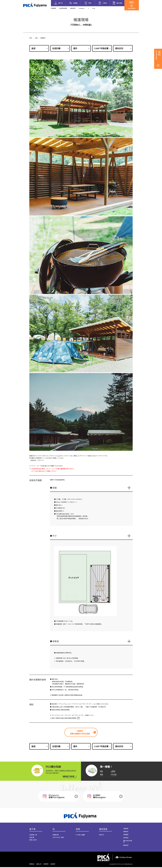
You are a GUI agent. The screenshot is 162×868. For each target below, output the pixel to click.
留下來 (32, 830)
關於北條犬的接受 (128, 842)
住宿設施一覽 (33, 836)
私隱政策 (46, 865)
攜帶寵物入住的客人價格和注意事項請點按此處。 (68, 695)
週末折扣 (119, 48)
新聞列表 (126, 832)
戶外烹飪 (114, 775)
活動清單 (126, 829)
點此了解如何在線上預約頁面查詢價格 (64, 718)
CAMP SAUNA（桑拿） (59, 838)
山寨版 (113, 772)
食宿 (33, 48)
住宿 (36, 38)
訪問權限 (53, 8)
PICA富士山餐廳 (80, 836)
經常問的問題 (63, 8)
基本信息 (103, 830)
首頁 (31, 38)
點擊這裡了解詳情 (68, 777)
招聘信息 (32, 865)
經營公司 (39, 865)
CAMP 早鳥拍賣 (101, 48)
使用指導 (126, 838)
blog (94, 8)
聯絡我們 (73, 8)
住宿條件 (53, 865)
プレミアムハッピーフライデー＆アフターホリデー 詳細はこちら (73, 716)
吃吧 (78, 830)
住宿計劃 (56, 48)
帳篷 (101, 775)
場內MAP (102, 836)
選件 (75, 48)
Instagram (82, 8)
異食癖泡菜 (56, 836)
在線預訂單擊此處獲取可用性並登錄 (80, 733)
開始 (101, 772)
